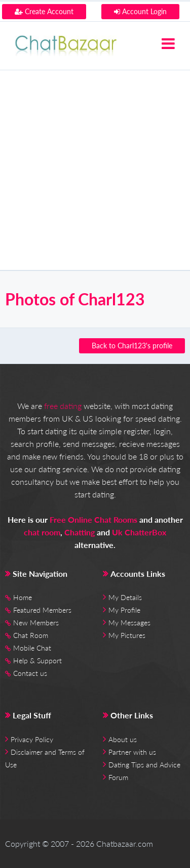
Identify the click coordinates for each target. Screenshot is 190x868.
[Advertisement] (95, 170)
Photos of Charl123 (75, 299)
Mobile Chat (32, 648)
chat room (42, 532)
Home (23, 597)
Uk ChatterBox (139, 532)
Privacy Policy (32, 739)
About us (123, 739)
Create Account (44, 11)
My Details (125, 597)
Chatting (80, 532)
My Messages (129, 623)
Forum (118, 777)
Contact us (30, 673)
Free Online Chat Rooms (93, 519)
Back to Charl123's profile (132, 346)
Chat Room (31, 635)
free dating (63, 406)
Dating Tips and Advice (144, 765)
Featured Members (42, 610)
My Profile (124, 610)
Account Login (140, 11)
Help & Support (37, 660)
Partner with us (132, 752)
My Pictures (127, 635)
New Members (36, 623)
